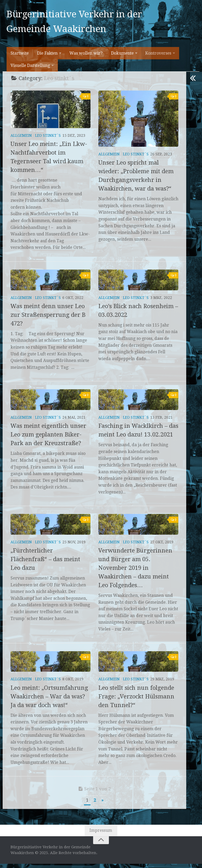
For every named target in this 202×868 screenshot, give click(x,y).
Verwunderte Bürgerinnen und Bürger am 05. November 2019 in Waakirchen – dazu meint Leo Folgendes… (135, 572)
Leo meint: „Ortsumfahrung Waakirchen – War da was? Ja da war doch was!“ (49, 700)
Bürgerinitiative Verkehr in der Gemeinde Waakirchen (75, 22)
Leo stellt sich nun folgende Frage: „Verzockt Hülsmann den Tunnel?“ (136, 700)
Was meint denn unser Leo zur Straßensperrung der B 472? (48, 319)
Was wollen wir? (86, 56)
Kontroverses (158, 56)
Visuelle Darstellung (31, 69)
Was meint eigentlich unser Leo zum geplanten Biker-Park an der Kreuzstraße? (48, 438)
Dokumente (122, 56)
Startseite (20, 56)
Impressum (101, 835)
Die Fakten (48, 56)
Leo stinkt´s (48, 139)
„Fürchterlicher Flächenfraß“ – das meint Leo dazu (45, 563)
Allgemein (21, 139)
